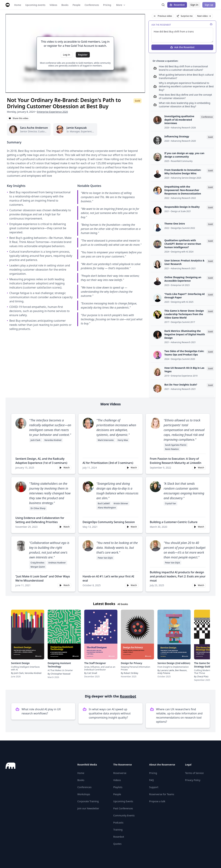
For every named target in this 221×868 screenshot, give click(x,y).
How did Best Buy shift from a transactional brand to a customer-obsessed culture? (183, 68)
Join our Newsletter (88, 808)
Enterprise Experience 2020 (52, 112)
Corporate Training (88, 801)
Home (81, 773)
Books (81, 780)
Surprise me (184, 16)
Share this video (18, 118)
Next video (204, 16)
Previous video (163, 16)
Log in (67, 55)
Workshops (84, 794)
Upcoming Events (123, 801)
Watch (64, 468)
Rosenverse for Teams (162, 794)
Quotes (117, 844)
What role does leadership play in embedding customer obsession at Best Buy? (185, 105)
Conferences (84, 787)
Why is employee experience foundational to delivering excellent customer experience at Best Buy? (186, 86)
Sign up (209, 5)
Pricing (153, 773)
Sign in (194, 5)
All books (123, 604)
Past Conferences (123, 808)
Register (83, 55)
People (117, 794)
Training (118, 830)
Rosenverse (120, 773)
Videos (117, 780)
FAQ (152, 780)
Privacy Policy (193, 780)
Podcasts (118, 823)
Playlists (118, 787)
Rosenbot (177, 5)
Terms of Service (194, 773)
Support (154, 787)
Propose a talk (157, 801)
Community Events (124, 815)
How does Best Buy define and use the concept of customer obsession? (185, 96)
